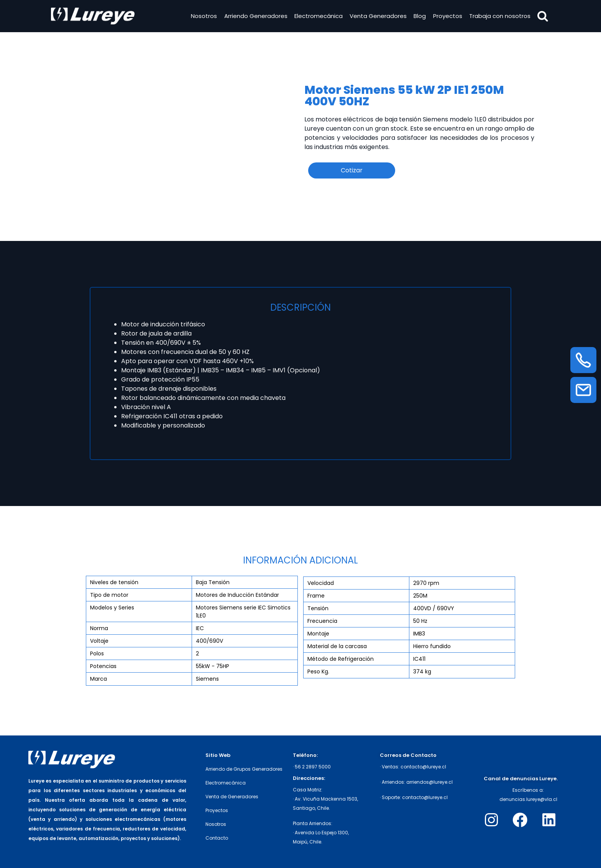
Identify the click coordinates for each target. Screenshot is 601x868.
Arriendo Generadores (254, 17)
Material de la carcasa (337, 646)
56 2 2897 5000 (313, 767)
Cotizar (352, 170)
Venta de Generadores (232, 797)
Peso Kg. (318, 671)
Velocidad (321, 583)
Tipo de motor (109, 595)
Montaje (318, 634)
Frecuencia (322, 621)
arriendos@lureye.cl (429, 782)
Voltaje (99, 641)
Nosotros (202, 17)
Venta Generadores (377, 17)
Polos (97, 653)
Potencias (103, 666)
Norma (99, 628)
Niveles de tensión (114, 582)
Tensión (318, 608)
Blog (418, 17)
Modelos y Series (112, 608)
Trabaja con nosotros (498, 17)
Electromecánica (317, 17)
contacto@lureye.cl (423, 767)
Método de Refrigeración (341, 659)
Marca (99, 679)
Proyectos (446, 17)
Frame (316, 596)
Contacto (217, 838)
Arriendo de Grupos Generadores (244, 769)
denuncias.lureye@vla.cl (528, 799)
